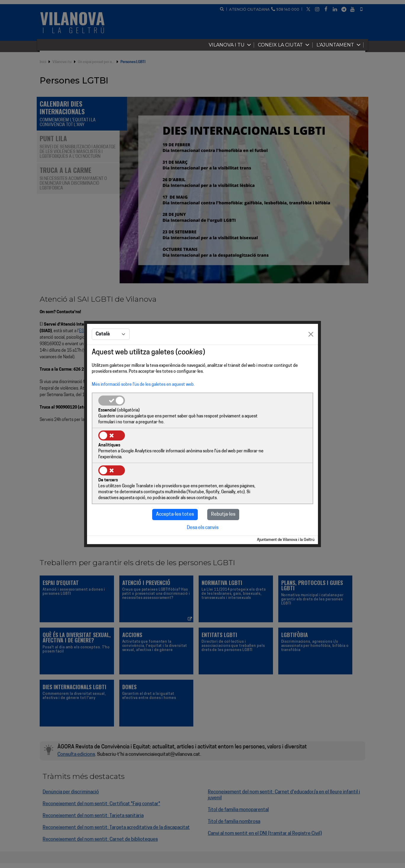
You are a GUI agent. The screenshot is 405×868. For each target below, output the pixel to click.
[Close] (311, 353)
